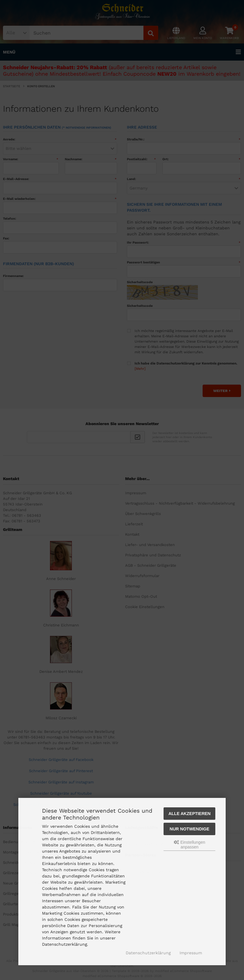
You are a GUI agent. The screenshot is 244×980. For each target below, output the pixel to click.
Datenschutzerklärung (148, 953)
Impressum (191, 953)
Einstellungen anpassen (190, 845)
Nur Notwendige (190, 829)
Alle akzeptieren (189, 814)
